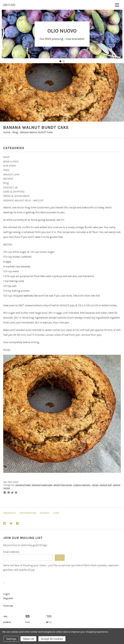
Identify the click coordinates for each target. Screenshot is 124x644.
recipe (95, 485)
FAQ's (6, 170)
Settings (11, 639)
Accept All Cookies (52, 639)
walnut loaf (106, 485)
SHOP (6, 157)
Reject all (28, 639)
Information (28, 513)
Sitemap (8, 606)
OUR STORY (10, 166)
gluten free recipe (63, 485)
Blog (6, 183)
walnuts (28, 296)
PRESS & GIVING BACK (16, 196)
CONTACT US (10, 187)
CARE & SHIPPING (14, 192)
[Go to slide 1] (60, 61)
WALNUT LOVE (11, 174)
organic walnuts (82, 485)
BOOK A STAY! (11, 161)
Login (7, 594)
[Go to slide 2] (64, 61)
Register (8, 598)
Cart (56, 513)
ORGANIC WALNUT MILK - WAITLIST (23, 200)
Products (9, 513)
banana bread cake (42, 485)
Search (45, 513)
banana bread (23, 485)
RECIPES (8, 179)
